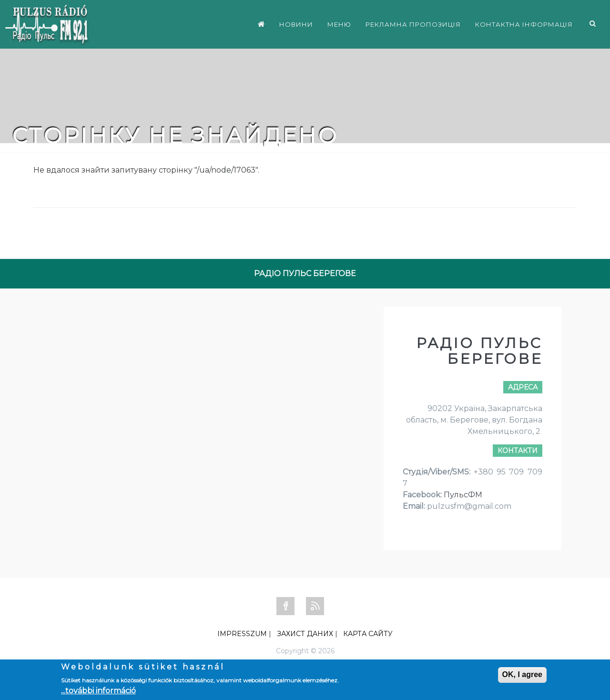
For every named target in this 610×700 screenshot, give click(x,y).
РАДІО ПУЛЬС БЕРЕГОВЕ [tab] (305, 273)
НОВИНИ (296, 24)
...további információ (98, 691)
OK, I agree (522, 674)
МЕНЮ (339, 24)
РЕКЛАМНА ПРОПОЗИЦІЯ (413, 24)
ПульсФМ (463, 495)
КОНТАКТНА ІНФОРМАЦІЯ (524, 24)
